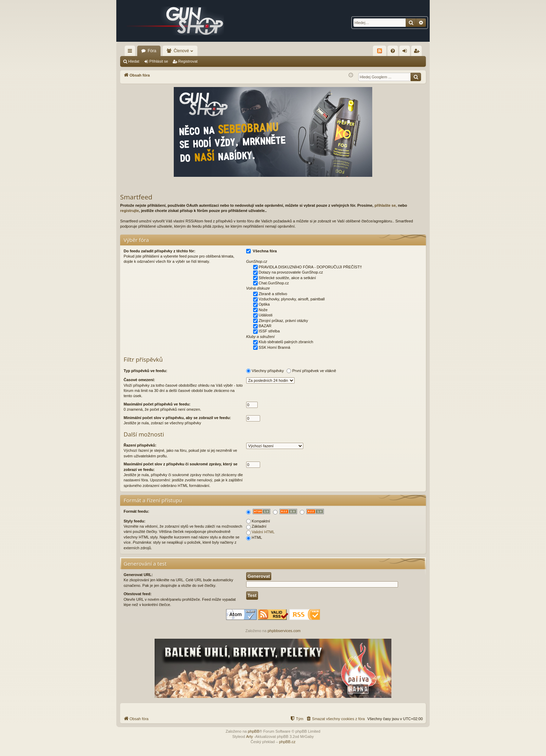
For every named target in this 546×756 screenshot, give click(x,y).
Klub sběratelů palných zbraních (286, 342)
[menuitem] (393, 51)
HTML (254, 537)
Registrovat (188, 61)
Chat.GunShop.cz (274, 283)
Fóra (152, 51)
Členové (181, 51)
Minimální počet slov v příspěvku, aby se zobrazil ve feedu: (177, 418)
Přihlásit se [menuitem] (406, 52)
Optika (264, 304)
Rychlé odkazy (131, 52)
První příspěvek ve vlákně (314, 371)
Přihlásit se (159, 61)
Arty (250, 737)
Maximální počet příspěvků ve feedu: (157, 404)
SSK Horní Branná (275, 347)
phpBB (254, 731)
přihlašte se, (385, 205)
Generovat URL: (138, 575)
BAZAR (265, 326)
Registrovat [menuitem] (418, 52)
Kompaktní (258, 521)
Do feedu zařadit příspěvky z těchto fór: (159, 251)
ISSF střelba (269, 331)
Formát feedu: (136, 511)
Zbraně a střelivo (273, 294)
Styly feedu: (134, 521)
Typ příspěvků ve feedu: (145, 371)
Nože (263, 310)
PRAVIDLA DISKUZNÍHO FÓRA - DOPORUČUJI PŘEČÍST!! (310, 267)
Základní (256, 526)
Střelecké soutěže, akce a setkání (287, 278)
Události (266, 315)
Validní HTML (263, 532)
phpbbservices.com (284, 631)
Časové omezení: (139, 380)
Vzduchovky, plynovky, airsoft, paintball (292, 299)
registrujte (130, 211)
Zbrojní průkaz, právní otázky (283, 321)
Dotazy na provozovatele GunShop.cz (291, 272)
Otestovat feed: (138, 594)
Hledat (134, 61)
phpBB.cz (287, 742)
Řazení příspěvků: (140, 445)
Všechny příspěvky (268, 371)
